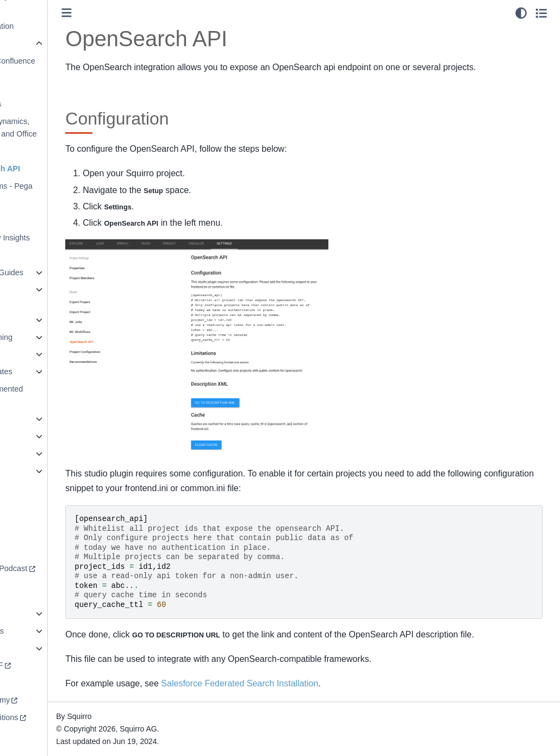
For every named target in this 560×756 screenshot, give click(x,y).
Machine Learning (45, 337)
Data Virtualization (46, 26)
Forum (26, 534)
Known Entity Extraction (37, 296)
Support (28, 551)
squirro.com (35, 683)
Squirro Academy (44, 700)
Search (27, 419)
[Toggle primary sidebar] (131, 13)
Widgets (28, 471)
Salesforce (41, 220)
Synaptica (31, 436)
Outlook (36, 203)
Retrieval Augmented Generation (51, 395)
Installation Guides (55, 272)
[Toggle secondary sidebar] (541, 13)
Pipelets (28, 354)
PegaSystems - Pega (60, 186)
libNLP (26, 320)
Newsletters (43, 151)
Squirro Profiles (41, 631)
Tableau (36, 255)
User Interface (39, 454)
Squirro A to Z (38, 648)
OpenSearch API (53, 169)
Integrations (36, 44)
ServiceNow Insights (58, 238)
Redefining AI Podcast (53, 568)
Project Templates (45, 371)
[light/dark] (521, 13)
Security (28, 614)
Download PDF (41, 665)
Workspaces (36, 488)
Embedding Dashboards (44, 97)
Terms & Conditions (48, 717)
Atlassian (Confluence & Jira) (61, 67)
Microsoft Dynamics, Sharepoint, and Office (62, 128)
